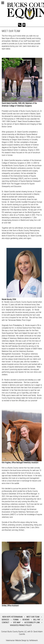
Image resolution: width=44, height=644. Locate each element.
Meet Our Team (33, 617)
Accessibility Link (32, 622)
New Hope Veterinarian (12, 617)
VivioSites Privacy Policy (21, 625)
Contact (6, 622)
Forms (16, 620)
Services (5, 620)
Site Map (17, 622)
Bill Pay (37, 620)
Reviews (26, 620)
